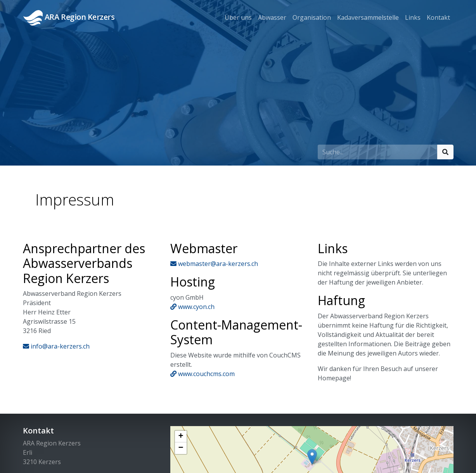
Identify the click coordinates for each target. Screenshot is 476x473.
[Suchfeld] (378, 152)
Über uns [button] (238, 17)
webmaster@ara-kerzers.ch (214, 264)
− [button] (181, 448)
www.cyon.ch (192, 307)
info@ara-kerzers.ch (56, 346)
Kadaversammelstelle (368, 17)
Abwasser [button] (272, 17)
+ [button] (181, 437)
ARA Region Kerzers (69, 18)
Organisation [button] (312, 17)
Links (413, 17)
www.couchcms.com (203, 374)
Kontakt (438, 17)
